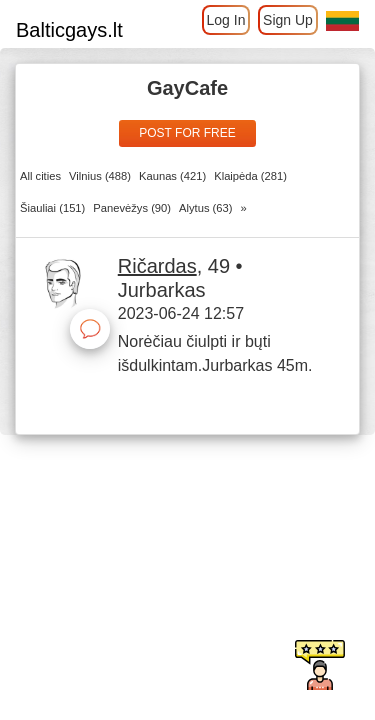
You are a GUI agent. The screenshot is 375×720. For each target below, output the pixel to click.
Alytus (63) (205, 208)
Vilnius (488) (100, 176)
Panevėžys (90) (132, 208)
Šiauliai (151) (52, 208)
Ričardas (157, 266)
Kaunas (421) (172, 176)
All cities (40, 176)
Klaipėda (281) (250, 176)
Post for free (187, 133)
